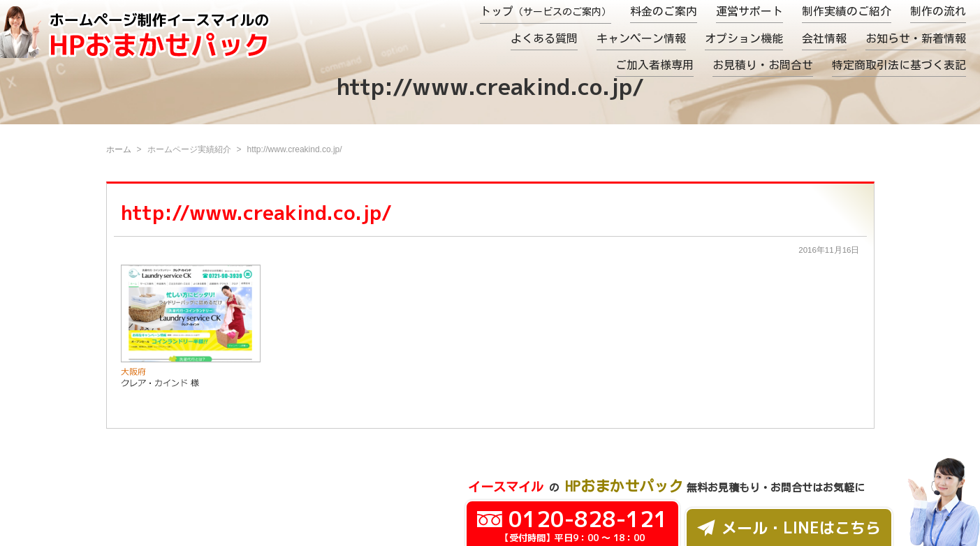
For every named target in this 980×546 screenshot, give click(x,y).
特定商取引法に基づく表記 (899, 65)
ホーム (119, 149)
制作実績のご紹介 (847, 11)
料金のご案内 (664, 11)
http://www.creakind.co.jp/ (256, 213)
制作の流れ (938, 11)
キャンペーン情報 (641, 38)
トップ (546, 11)
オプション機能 (744, 38)
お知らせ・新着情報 (916, 38)
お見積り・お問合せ (763, 65)
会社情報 (824, 38)
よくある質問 (544, 38)
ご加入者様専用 (654, 65)
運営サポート (749, 11)
